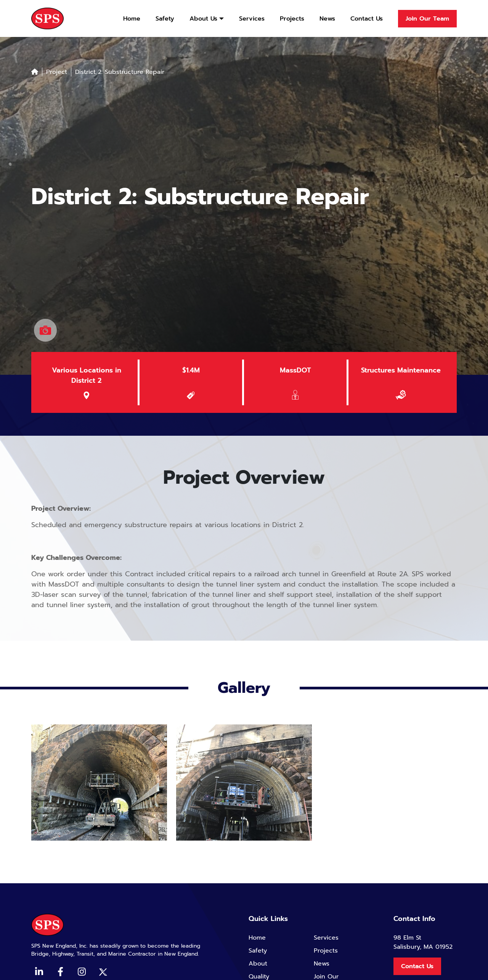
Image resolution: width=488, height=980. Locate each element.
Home (132, 19)
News (327, 19)
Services (252, 19)
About (258, 964)
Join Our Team (427, 19)
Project (57, 72)
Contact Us (367, 19)
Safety (165, 19)
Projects (292, 19)
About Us (203, 19)
